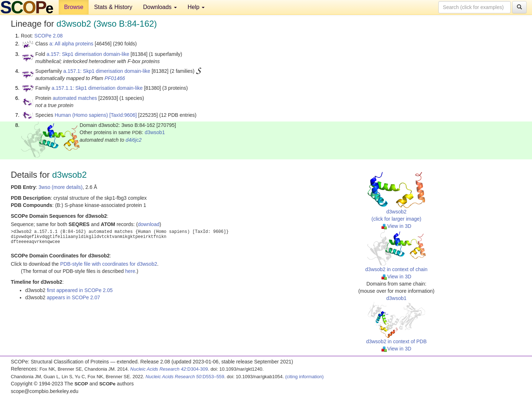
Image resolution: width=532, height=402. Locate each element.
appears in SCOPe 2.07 (73, 297)
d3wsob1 (155, 132)
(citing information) (305, 377)
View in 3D (396, 226)
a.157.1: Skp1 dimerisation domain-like (107, 71)
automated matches (75, 98)
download (149, 224)
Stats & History (113, 7)
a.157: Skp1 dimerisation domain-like (88, 54)
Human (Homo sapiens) (81, 115)
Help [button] (196, 7)
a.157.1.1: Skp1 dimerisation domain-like (97, 88)
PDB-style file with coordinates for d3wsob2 (109, 264)
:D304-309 (169, 369)
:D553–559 (185, 377)
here (130, 271)
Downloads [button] (160, 7)
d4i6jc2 (134, 140)
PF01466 (115, 78)
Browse (74, 7)
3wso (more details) (61, 187)
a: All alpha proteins (71, 44)
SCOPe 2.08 (48, 36)
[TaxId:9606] (123, 115)
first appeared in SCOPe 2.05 (80, 290)
